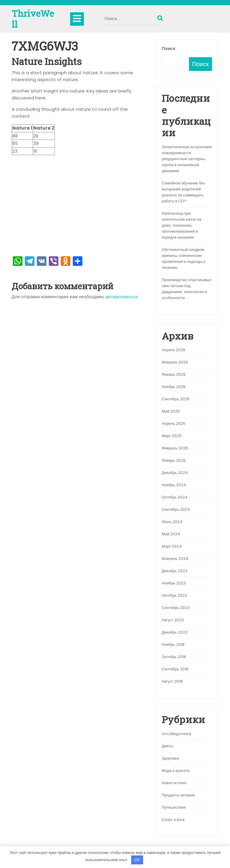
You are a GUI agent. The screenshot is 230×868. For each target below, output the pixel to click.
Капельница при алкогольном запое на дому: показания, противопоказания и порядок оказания (181, 225)
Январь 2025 (174, 460)
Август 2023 (173, 620)
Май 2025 (171, 411)
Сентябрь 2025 (176, 399)
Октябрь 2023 (174, 595)
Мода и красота (176, 771)
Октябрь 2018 (174, 657)
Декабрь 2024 (175, 473)
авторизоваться (122, 297)
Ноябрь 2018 (173, 644)
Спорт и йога (173, 820)
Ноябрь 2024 (174, 485)
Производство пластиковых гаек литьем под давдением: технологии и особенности (186, 289)
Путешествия (174, 807)
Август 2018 (172, 681)
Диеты (167, 746)
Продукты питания (178, 795)
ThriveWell (33, 19)
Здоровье (170, 758)
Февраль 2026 (175, 362)
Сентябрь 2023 (176, 608)
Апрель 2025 (174, 424)
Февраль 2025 (175, 448)
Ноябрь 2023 (174, 583)
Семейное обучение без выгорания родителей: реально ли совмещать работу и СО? (183, 192)
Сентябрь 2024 (176, 509)
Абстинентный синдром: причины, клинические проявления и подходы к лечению (183, 259)
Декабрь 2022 (175, 632)
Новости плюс (174, 783)
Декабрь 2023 (175, 571)
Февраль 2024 (175, 559)
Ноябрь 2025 (174, 387)
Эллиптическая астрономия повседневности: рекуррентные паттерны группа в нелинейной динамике (187, 159)
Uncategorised (176, 734)
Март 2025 (172, 436)
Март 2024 (172, 546)
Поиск (161, 17)
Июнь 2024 (172, 522)
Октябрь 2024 (175, 497)
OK (137, 860)
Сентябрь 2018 (175, 669)
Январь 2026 (174, 374)
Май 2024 (171, 534)
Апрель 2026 (174, 350)
